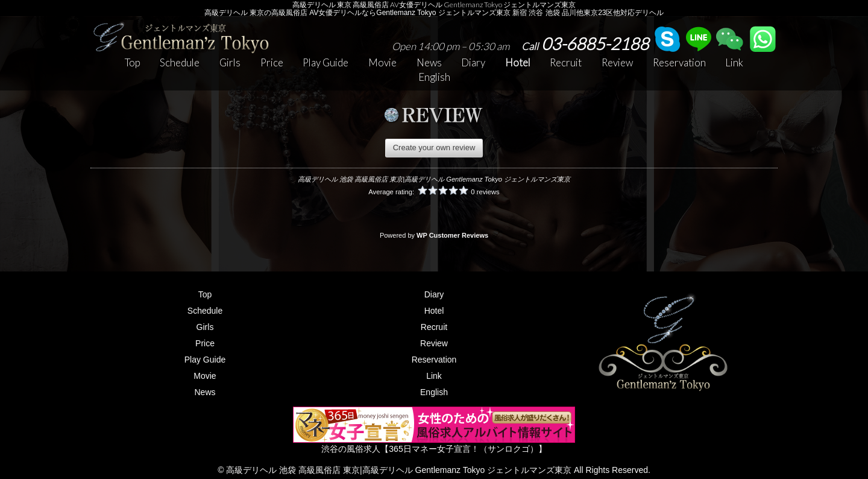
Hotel (518, 62)
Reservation (679, 62)
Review (617, 62)
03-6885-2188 (585, 43)
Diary (473, 62)
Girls (230, 62)
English (434, 77)
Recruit (566, 62)
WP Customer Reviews (452, 235)
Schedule (180, 62)
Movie (382, 62)
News (429, 62)
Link (734, 62)
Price (272, 62)
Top (133, 62)
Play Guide (325, 62)
